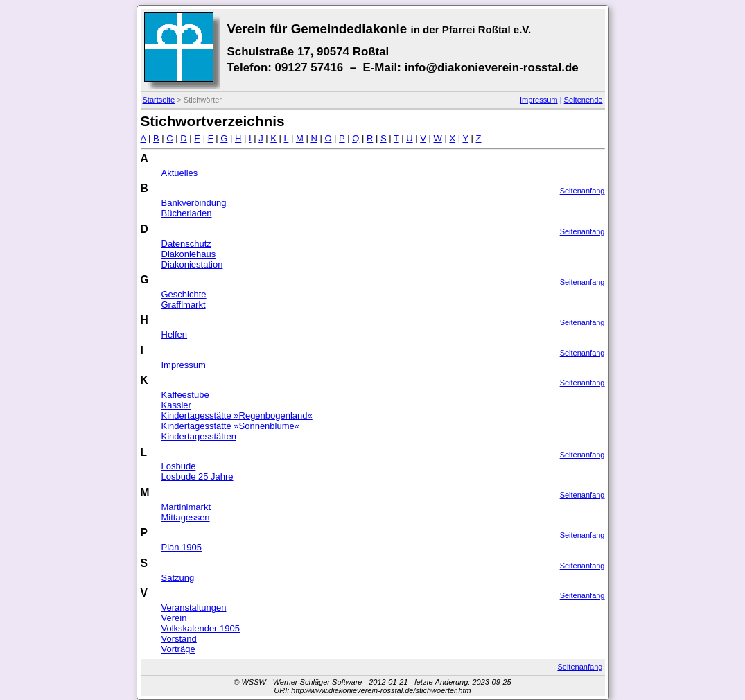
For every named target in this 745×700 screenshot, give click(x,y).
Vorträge (178, 649)
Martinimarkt (186, 507)
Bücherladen (187, 213)
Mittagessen (186, 517)
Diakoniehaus (189, 254)
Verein (174, 618)
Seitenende (584, 100)
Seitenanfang (582, 191)
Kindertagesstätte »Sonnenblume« (230, 426)
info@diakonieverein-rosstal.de (491, 68)
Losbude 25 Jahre (198, 476)
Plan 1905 (182, 547)
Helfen (175, 334)
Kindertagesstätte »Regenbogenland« (237, 415)
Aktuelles (180, 173)
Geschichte (184, 294)
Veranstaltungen (194, 607)
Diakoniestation (192, 264)
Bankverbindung (194, 203)
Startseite (159, 100)
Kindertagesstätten (199, 436)
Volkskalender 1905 (201, 628)
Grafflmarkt (184, 305)
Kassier (176, 405)
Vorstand (179, 639)
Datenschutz (186, 244)
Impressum (539, 100)
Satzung (178, 578)
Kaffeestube (185, 395)
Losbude (179, 466)
